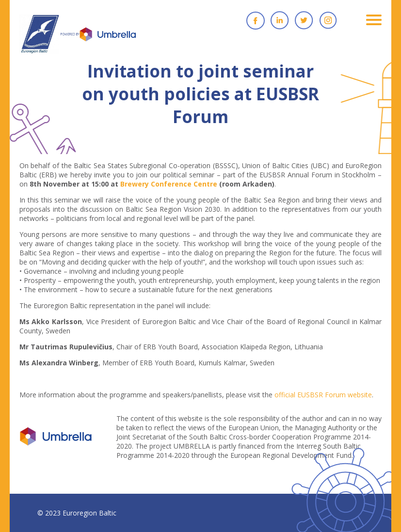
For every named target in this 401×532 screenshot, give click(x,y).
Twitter (304, 20)
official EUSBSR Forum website (323, 395)
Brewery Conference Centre (169, 184)
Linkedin (280, 20)
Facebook (256, 20)
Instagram (328, 20)
